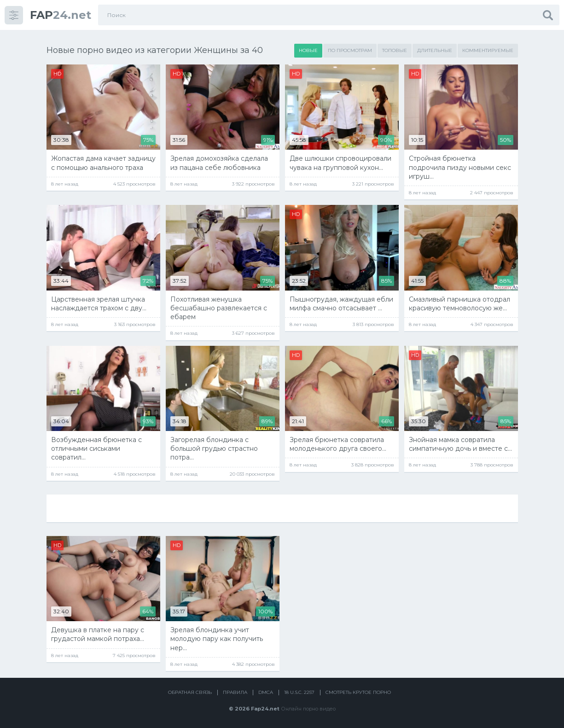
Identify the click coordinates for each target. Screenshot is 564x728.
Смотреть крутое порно (358, 692)
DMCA (266, 692)
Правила (235, 692)
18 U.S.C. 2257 (299, 692)
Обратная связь (190, 692)
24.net (61, 15)
